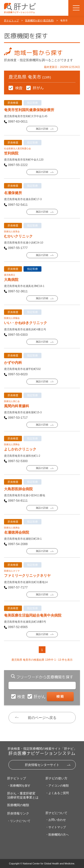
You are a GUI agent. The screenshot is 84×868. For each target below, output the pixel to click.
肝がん (40, 697)
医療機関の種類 (18, 805)
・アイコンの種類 (57, 786)
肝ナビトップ (11, 20)
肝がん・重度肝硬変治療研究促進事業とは (23, 795)
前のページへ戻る (42, 718)
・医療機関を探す (19, 786)
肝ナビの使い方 (56, 778)
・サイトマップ (56, 827)
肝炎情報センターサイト (42, 765)
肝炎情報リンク (18, 813)
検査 (22, 697)
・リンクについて (19, 821)
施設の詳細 (42, 129)
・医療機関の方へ (57, 835)
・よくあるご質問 (57, 793)
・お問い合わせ (56, 820)
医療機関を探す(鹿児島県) (39, 20)
